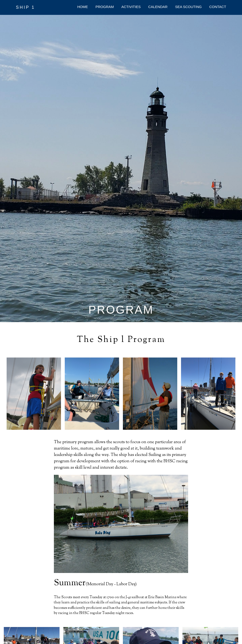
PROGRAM (105, 7)
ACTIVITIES (131, 7)
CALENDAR (158, 7)
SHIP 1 (25, 7)
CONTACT (218, 7)
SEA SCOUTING (188, 7)
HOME (83, 7)
